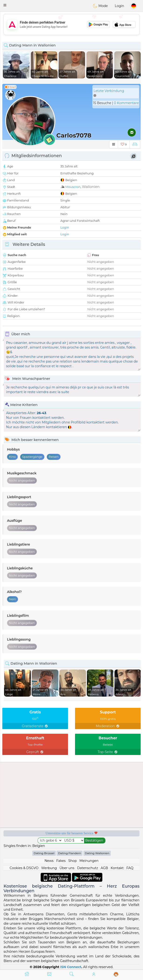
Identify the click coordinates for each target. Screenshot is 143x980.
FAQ (130, 868)
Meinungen (89, 861)
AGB (104, 868)
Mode (100, 6)
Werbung (49, 868)
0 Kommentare (126, 103)
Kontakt (117, 868)
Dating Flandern (70, 853)
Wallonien (91, 187)
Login (119, 6)
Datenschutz (88, 868)
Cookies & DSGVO (24, 868)
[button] (5, 5)
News (49, 861)
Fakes (61, 861)
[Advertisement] (71, 25)
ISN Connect (71, 967)
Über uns (67, 868)
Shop (72, 861)
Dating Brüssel (44, 853)
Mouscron (73, 187)
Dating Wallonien (97, 853)
